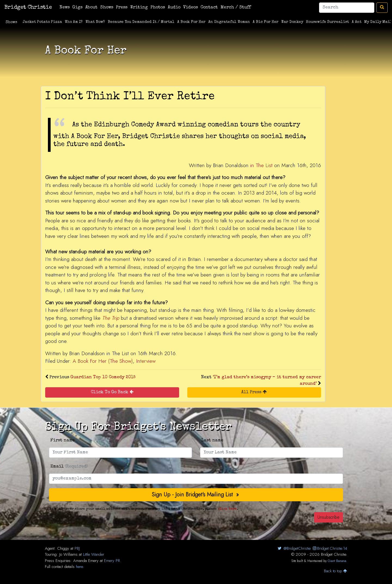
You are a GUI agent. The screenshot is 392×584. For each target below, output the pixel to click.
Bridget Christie (28, 8)
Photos (158, 8)
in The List (261, 165)
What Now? (95, 22)
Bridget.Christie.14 (330, 548)
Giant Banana (337, 561)
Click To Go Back (112, 392)
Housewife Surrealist (327, 22)
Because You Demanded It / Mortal (141, 22)
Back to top (336, 571)
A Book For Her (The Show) (103, 361)
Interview (146, 361)
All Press (254, 392)
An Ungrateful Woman (229, 22)
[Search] (347, 8)
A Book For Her (191, 22)
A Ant (357, 22)
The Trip (111, 318)
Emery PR (112, 561)
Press (122, 8)
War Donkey (292, 22)
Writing (139, 8)
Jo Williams (68, 554)
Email (69, 467)
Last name (212, 441)
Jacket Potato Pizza (42, 22)
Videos (191, 8)
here (79, 567)
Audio (174, 8)
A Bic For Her (266, 22)
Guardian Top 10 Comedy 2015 (103, 377)
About (91, 8)
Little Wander (94, 554)
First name (62, 441)
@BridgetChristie (294, 548)
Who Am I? (74, 22)
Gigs (77, 8)
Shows (107, 8)
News (65, 8)
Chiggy (63, 548)
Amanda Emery (86, 561)
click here (227, 509)
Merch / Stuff (236, 8)
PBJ (77, 548)
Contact (209, 8)
